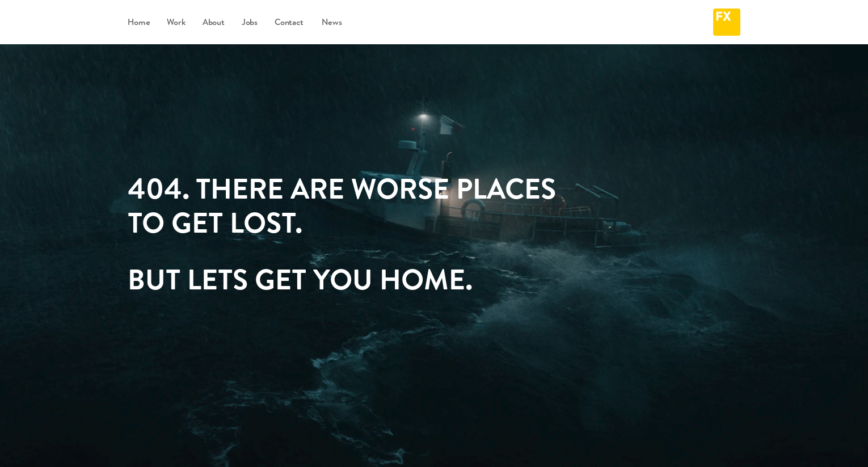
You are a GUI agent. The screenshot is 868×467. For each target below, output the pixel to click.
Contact (289, 22)
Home (139, 22)
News (326, 22)
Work (176, 22)
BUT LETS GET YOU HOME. (300, 279)
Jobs (250, 22)
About (214, 22)
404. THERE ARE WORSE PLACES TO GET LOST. (345, 205)
